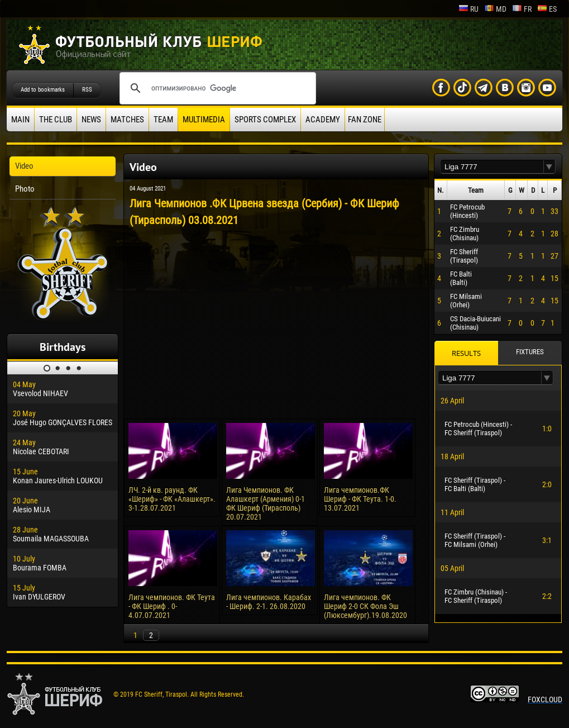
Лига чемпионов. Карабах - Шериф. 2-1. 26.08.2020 (269, 602)
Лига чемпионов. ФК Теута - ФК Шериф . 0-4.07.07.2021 (172, 606)
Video (24, 166)
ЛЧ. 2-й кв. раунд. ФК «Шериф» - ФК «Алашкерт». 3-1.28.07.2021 (172, 499)
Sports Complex (265, 120)
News (91, 120)
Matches (127, 120)
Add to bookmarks (43, 90)
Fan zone (365, 120)
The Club (56, 120)
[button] (549, 167)
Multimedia (204, 120)
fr (522, 9)
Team (163, 120)
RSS (87, 90)
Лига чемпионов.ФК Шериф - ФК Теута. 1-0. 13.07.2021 (360, 499)
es (547, 9)
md (495, 9)
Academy (323, 120)
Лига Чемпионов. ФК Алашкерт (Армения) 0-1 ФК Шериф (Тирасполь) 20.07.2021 (266, 503)
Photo (25, 189)
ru (468, 9)
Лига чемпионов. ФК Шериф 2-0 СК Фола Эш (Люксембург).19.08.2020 (365, 606)
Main (20, 120)
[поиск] (216, 88)
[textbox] (492, 167)
